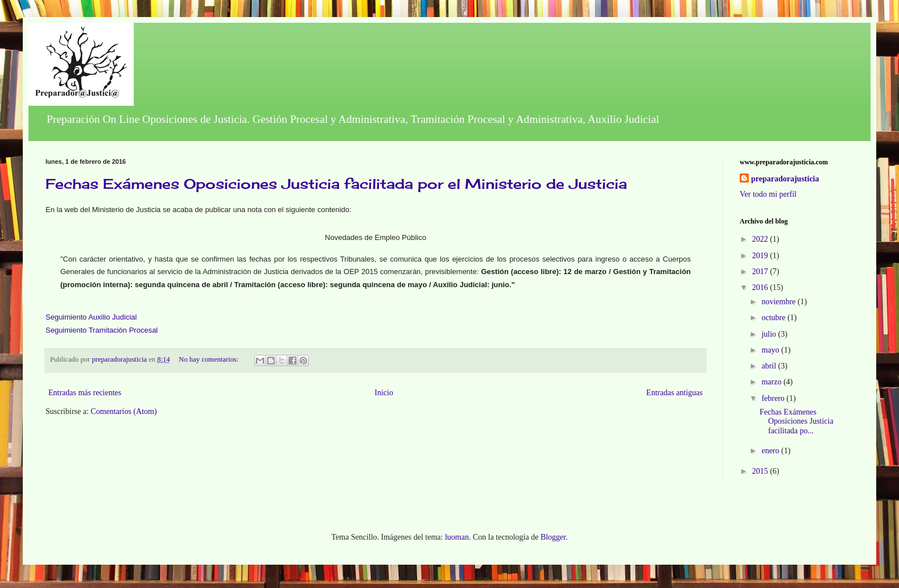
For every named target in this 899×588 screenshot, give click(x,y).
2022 (761, 239)
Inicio (384, 393)
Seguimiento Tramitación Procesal (102, 330)
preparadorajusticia (785, 179)
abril (770, 366)
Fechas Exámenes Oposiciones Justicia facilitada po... (797, 422)
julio (770, 334)
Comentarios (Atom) (123, 411)
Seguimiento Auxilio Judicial (91, 317)
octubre (774, 318)
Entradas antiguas (675, 393)
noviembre (779, 302)
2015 (761, 471)
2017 (761, 272)
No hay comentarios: (209, 359)
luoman (457, 537)
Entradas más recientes (85, 393)
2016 (761, 287)
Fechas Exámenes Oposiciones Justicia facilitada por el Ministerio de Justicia (336, 184)
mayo (771, 350)
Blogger (553, 537)
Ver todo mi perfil (768, 194)
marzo (772, 382)
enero (771, 451)
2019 (761, 256)
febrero (774, 398)
